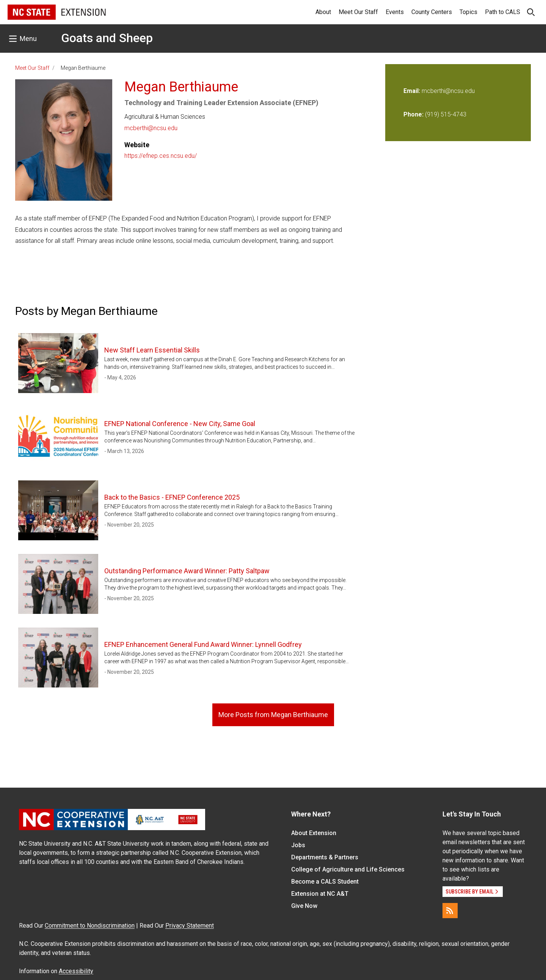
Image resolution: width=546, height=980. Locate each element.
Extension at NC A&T (320, 894)
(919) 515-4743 (446, 114)
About (323, 12)
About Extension (314, 833)
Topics (468, 12)
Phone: (413, 114)
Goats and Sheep (107, 38)
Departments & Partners (325, 857)
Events (395, 12)
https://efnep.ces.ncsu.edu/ (161, 156)
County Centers (432, 12)
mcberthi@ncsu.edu (151, 128)
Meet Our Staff (358, 12)
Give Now (304, 906)
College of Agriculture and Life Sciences (348, 869)
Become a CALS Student (325, 882)
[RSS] (450, 911)
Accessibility (76, 971)
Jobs (298, 845)
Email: (413, 91)
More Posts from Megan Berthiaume (273, 715)
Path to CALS (503, 12)
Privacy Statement (190, 926)
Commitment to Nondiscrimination (90, 926)
